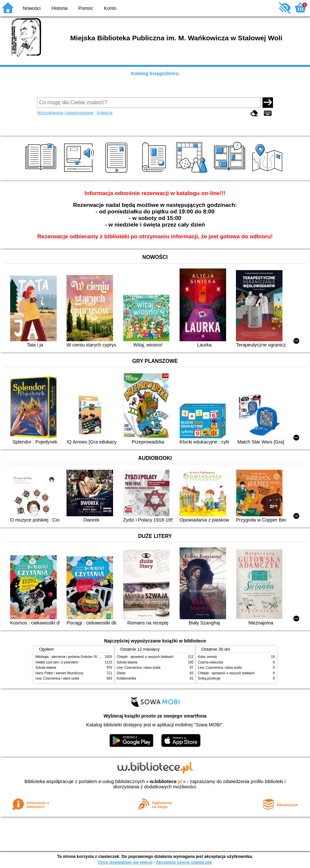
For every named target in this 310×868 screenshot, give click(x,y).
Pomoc (86, 8)
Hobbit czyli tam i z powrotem (57, 662)
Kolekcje (105, 113)
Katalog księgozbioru (155, 73)
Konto (110, 8)
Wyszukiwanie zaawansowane (65, 113)
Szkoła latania (46, 668)
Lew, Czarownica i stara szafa (57, 678)
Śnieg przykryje (209, 678)
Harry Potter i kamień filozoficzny (59, 673)
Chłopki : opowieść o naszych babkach (145, 657)
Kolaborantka (126, 678)
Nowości (32, 8)
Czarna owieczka (211, 662)
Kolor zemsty (207, 657)
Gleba (121, 673)
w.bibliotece (166, 781)
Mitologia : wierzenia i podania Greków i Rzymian (71, 657)
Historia (59, 8)
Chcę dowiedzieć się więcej (125, 862)
